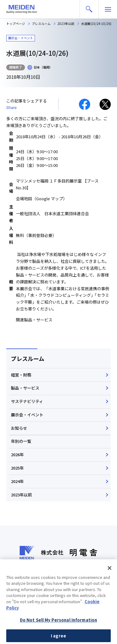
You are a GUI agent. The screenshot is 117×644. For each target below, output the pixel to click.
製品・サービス (25, 388)
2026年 (17, 455)
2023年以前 (21, 495)
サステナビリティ (27, 401)
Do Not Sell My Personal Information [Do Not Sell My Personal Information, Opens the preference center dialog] (59, 631)
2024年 (17, 481)
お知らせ (19, 428)
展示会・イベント (27, 415)
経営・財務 (21, 375)
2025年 (17, 468)
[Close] (110, 579)
